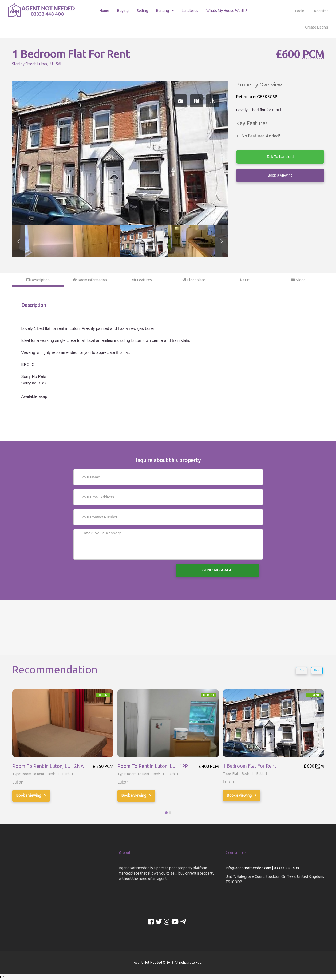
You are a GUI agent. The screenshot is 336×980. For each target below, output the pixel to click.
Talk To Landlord (280, 157)
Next (317, 670)
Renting (163, 11)
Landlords (190, 11)
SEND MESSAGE (217, 570)
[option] (120, 153)
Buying (123, 11)
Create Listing (317, 27)
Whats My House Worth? (227, 11)
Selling (142, 11)
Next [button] (222, 241)
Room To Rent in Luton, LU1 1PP (153, 766)
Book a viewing (280, 175)
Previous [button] (18, 241)
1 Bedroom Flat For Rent (250, 766)
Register (321, 11)
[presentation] (114, 574)
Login (300, 11)
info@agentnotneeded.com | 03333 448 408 (262, 868)
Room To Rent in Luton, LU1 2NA (48, 766)
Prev (301, 670)
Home (104, 11)
